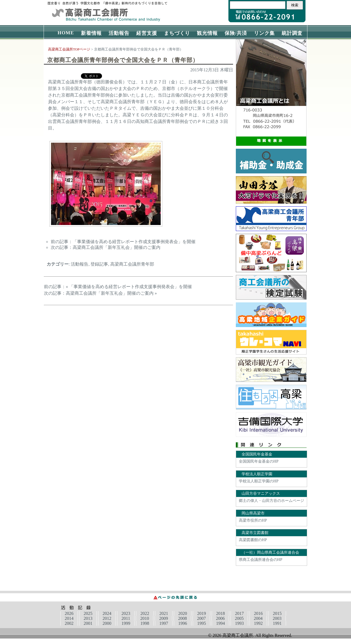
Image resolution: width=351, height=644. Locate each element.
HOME (66, 33)
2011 (126, 618)
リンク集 (264, 33)
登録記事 (99, 264)
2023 (126, 613)
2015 (277, 613)
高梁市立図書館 (255, 533)
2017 (239, 613)
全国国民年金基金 (257, 454)
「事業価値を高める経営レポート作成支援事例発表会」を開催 (134, 242)
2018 (220, 613)
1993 (239, 623)
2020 (183, 613)
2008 (182, 618)
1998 (145, 623)
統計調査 (292, 33)
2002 (69, 623)
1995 (202, 623)
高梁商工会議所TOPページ (69, 49)
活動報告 (119, 33)
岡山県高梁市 (253, 513)
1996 (183, 623)
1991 (277, 623)
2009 (163, 618)
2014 (69, 618)
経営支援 (147, 33)
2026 (69, 613)
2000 (107, 623)
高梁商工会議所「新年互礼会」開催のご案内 (117, 247)
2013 (88, 618)
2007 (201, 618)
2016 (258, 613)
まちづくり (177, 33)
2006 (220, 618)
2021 (164, 613)
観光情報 (207, 33)
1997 (164, 623)
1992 (258, 623)
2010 (145, 618)
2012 (107, 618)
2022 (145, 613)
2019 (202, 613)
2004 (258, 618)
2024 (107, 613)
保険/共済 (236, 33)
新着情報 (91, 33)
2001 (88, 623)
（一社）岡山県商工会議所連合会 (270, 552)
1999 (126, 623)
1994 (220, 623)
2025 (88, 613)
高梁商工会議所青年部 (132, 264)
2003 (277, 618)
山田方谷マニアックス (261, 493)
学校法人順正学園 (257, 474)
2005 (239, 618)
